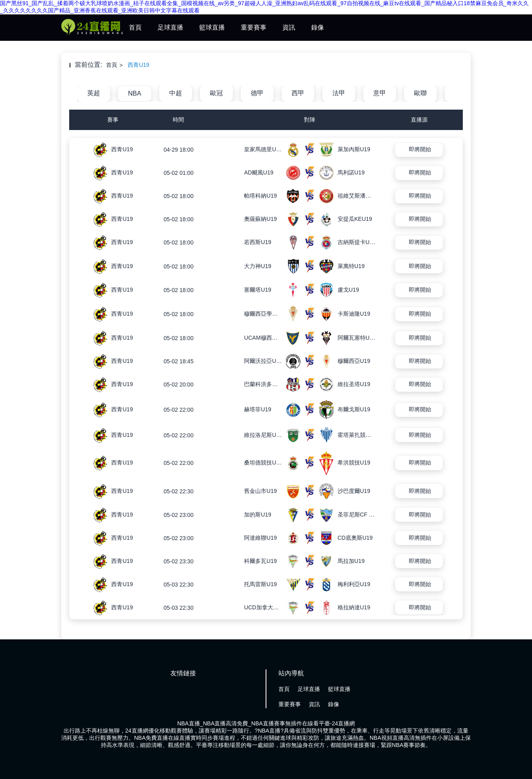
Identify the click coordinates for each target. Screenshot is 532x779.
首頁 (135, 27)
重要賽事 (254, 27)
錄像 (318, 27)
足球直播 (170, 27)
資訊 (289, 27)
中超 (176, 93)
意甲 (380, 93)
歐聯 (420, 93)
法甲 (339, 93)
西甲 (298, 93)
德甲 (257, 93)
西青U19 (138, 65)
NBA (135, 93)
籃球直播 (212, 27)
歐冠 (216, 93)
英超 (94, 93)
